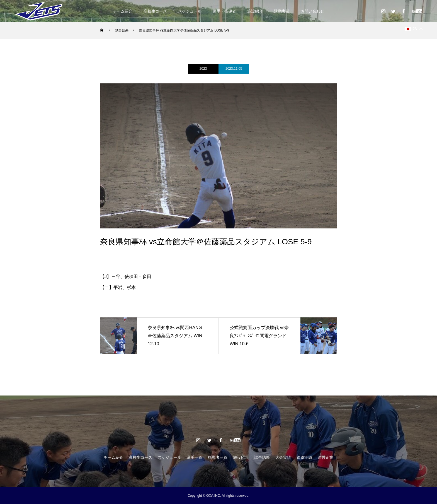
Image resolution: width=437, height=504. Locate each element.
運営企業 (326, 457)
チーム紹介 (123, 11)
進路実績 (304, 457)
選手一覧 (195, 457)
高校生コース (155, 11)
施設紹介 (255, 11)
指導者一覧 (218, 457)
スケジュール (190, 11)
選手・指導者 (224, 11)
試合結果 (262, 457)
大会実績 (283, 457)
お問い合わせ (312, 11)
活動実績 (282, 11)
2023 (203, 69)
